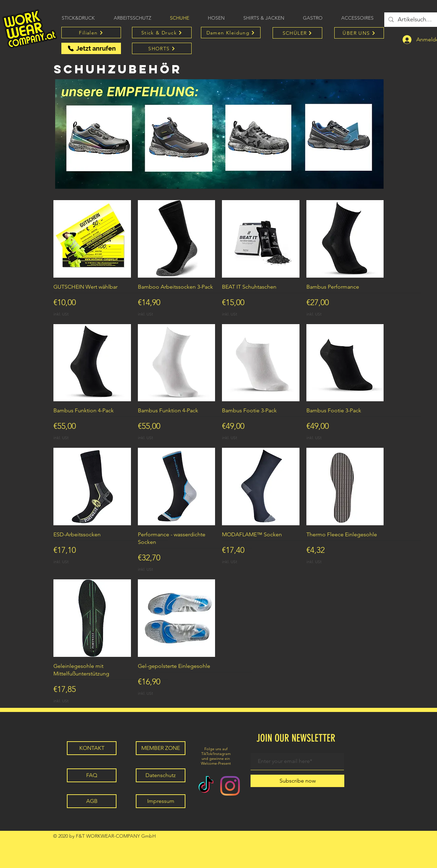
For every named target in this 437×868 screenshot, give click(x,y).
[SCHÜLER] (297, 33)
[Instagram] (230, 786)
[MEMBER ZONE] (161, 748)
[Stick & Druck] (162, 33)
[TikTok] (206, 786)
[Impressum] (161, 801)
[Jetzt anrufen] (91, 48)
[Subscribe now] (297, 781)
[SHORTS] (162, 48)
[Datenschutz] (161, 775)
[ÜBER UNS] (359, 33)
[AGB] (92, 801)
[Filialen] (91, 33)
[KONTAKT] (92, 748)
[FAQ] (92, 775)
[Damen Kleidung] (231, 33)
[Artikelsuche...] (415, 20)
